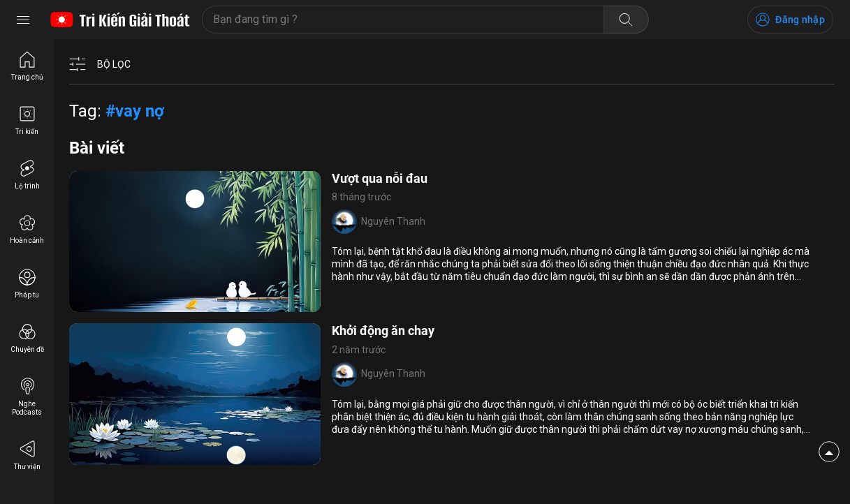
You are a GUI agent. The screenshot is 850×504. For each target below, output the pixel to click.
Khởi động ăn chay (383, 331)
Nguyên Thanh (393, 221)
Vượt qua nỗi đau (380, 178)
